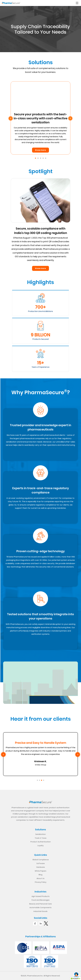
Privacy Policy (41, 882)
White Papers (40, 871)
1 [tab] (35, 158)
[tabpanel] (40, 118)
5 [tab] (46, 158)
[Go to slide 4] (44, 780)
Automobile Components (40, 907)
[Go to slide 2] (39, 780)
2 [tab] (38, 158)
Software (41, 863)
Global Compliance (41, 860)
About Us (40, 878)
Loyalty (40, 845)
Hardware (41, 867)
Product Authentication (41, 842)
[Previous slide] (3, 755)
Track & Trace (41, 838)
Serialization (40, 834)
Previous (11, 118)
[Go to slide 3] (42, 780)
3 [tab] (40, 158)
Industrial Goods (40, 911)
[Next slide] (78, 755)
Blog (40, 875)
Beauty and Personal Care (40, 904)
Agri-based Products (41, 896)
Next (70, 118)
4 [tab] (43, 158)
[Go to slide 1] (37, 780)
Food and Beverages (41, 900)
